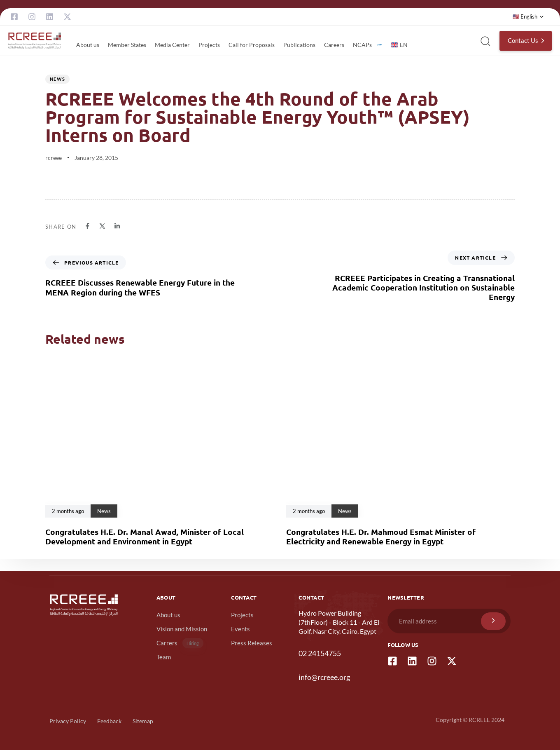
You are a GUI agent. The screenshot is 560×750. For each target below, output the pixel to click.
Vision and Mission (182, 629)
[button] (528, 17)
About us (88, 45)
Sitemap (143, 721)
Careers (334, 45)
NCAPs (367, 45)
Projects (209, 45)
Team (164, 657)
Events (240, 629)
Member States (127, 45)
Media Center (172, 45)
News (57, 79)
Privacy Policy (68, 721)
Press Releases (252, 643)
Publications (299, 45)
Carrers (180, 643)
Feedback (109, 721)
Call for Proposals (252, 45)
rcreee (54, 158)
